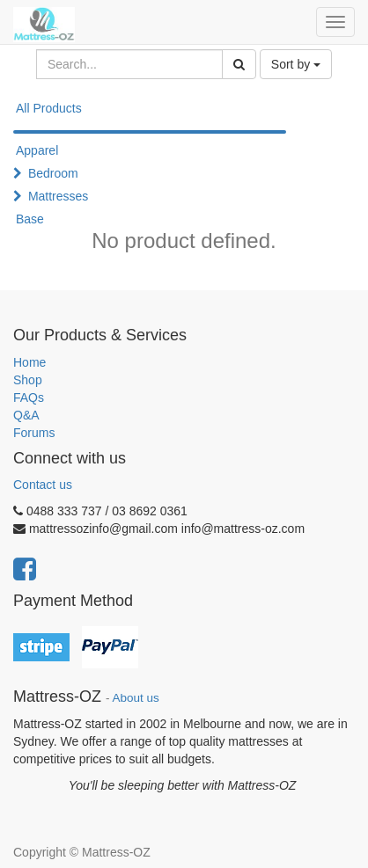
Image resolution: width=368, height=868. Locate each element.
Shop (28, 380)
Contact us (43, 485)
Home (29, 362)
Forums (34, 433)
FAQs (29, 398)
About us (136, 698)
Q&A (26, 415)
